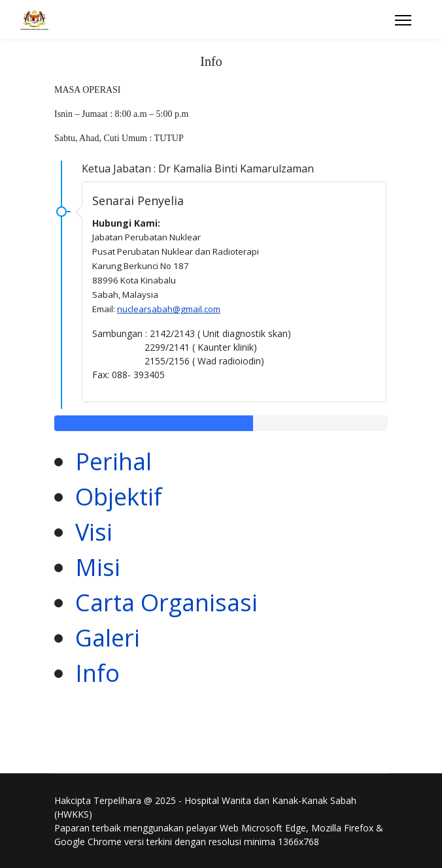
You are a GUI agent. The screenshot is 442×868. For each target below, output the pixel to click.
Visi (94, 532)
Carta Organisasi (166, 603)
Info (97, 673)
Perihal (113, 461)
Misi (98, 567)
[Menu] (403, 20)
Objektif (119, 497)
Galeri (108, 638)
